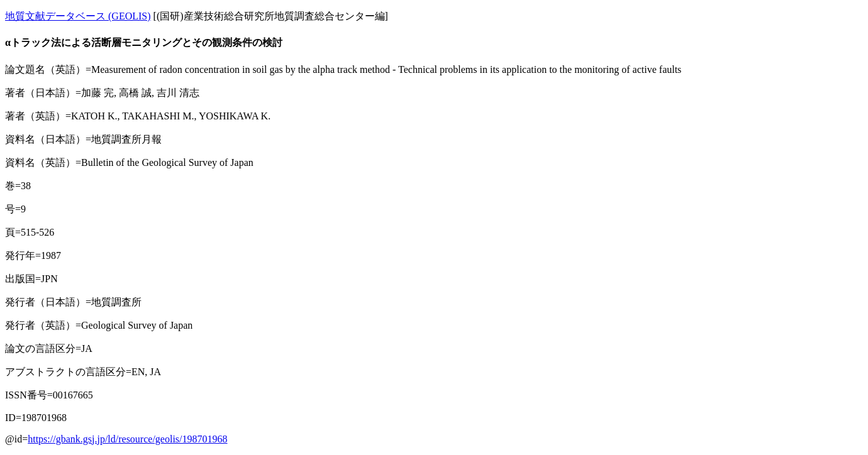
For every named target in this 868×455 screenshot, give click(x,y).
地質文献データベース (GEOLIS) (78, 16)
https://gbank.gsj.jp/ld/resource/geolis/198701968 (127, 439)
